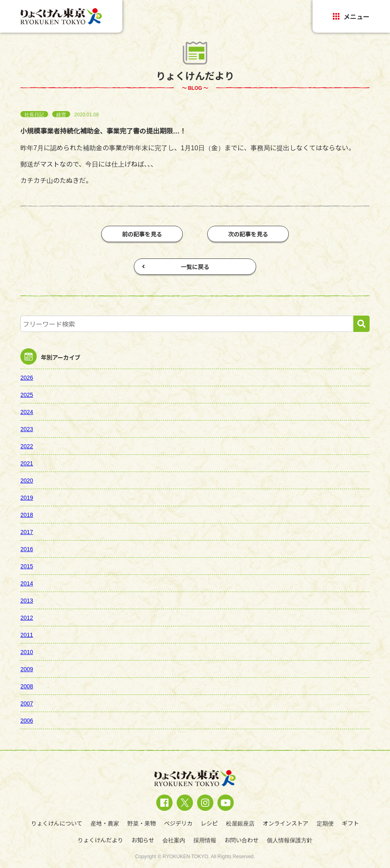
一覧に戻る (176, 267)
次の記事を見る (248, 234)
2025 (27, 394)
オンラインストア (286, 823)
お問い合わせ (242, 840)
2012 (27, 617)
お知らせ (143, 840)
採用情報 (205, 840)
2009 (27, 669)
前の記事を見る (142, 234)
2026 (27, 377)
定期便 (325, 823)
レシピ (209, 823)
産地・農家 (105, 823)
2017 (27, 532)
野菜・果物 (142, 823)
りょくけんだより (100, 840)
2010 (27, 652)
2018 (27, 514)
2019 (27, 497)
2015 (27, 566)
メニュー (351, 16)
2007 (27, 703)
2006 (27, 720)
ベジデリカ (178, 823)
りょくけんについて (57, 823)
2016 (27, 549)
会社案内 (174, 840)
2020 (27, 480)
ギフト (350, 823)
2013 (27, 600)
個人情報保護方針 (290, 840)
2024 (27, 412)
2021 (27, 463)
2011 (27, 634)
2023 (27, 429)
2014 (27, 583)
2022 (27, 446)
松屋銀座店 (240, 823)
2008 (27, 686)
